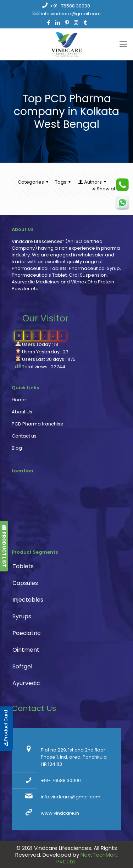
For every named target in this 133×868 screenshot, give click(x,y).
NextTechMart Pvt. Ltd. (87, 858)
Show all (103, 189)
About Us (22, 412)
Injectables (28, 600)
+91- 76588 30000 (70, 6)
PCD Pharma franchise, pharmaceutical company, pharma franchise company (63, 513)
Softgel (22, 666)
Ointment (26, 650)
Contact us (24, 436)
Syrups (22, 616)
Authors (93, 182)
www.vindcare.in (60, 813)
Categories (34, 182)
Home (19, 400)
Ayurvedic (26, 683)
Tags (64, 182)
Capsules (25, 583)
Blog (17, 448)
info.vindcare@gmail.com (71, 14)
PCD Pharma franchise (38, 424)
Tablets (23, 566)
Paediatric (27, 633)
